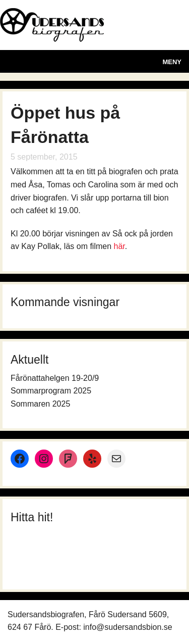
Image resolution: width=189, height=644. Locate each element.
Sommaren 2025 (40, 404)
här (119, 246)
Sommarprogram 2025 (51, 391)
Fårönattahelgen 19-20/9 (55, 378)
